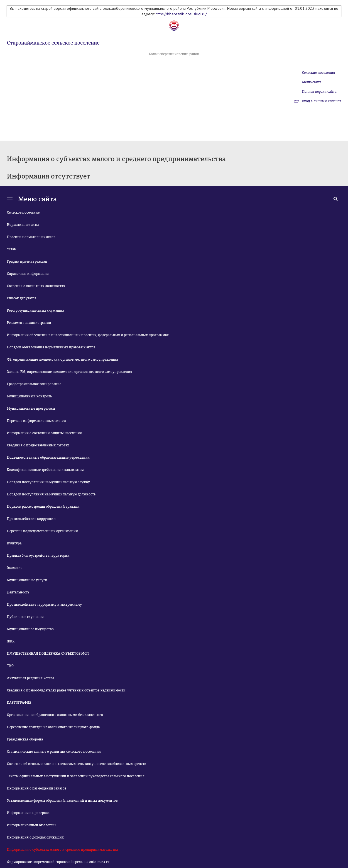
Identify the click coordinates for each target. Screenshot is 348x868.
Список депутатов (22, 298)
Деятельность (18, 592)
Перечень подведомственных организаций (42, 531)
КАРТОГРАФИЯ (19, 703)
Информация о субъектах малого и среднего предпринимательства (62, 850)
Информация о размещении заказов (37, 788)
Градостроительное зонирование (34, 384)
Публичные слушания (25, 617)
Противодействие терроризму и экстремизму (44, 605)
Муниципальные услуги (27, 580)
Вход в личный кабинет (322, 101)
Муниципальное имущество (30, 629)
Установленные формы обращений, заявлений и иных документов (62, 801)
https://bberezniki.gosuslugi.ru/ (181, 14)
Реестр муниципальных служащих (36, 310)
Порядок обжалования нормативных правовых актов (51, 347)
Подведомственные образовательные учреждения (48, 458)
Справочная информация (28, 274)
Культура (14, 543)
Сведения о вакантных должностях (36, 286)
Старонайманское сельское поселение (53, 43)
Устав (11, 249)
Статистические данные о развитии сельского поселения (54, 752)
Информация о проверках (28, 813)
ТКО (10, 666)
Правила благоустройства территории (38, 556)
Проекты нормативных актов (31, 237)
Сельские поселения (319, 73)
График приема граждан (27, 261)
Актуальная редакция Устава (30, 678)
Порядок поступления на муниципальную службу (48, 482)
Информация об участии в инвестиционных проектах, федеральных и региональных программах (88, 335)
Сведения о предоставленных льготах (38, 445)
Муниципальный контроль (29, 396)
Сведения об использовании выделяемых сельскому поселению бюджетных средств (77, 764)
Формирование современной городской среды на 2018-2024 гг (58, 862)
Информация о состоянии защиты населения (44, 433)
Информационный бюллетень (32, 825)
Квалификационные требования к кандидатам (45, 470)
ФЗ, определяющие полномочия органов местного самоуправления (63, 360)
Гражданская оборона (25, 739)
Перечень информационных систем (36, 421)
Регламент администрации (29, 323)
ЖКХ (11, 641)
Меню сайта (312, 82)
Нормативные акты (23, 225)
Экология (15, 568)
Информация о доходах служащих (35, 837)
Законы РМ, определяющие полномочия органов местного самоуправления (70, 372)
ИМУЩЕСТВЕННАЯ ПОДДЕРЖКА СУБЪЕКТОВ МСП (48, 654)
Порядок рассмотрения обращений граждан (43, 507)
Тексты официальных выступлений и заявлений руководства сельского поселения (76, 776)
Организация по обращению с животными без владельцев (55, 715)
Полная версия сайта (319, 92)
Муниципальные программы (31, 409)
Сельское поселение (23, 212)
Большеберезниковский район (174, 54)
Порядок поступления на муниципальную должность (51, 494)
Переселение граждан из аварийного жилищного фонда (53, 727)
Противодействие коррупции (31, 519)
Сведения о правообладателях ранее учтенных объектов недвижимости (66, 690)
